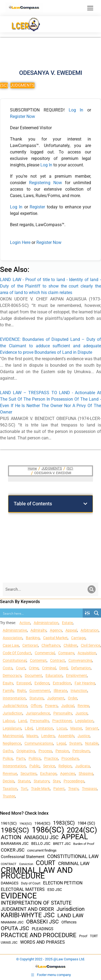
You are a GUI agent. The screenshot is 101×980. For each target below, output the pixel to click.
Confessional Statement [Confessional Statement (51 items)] (23, 857)
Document (33, 675)
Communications (39, 743)
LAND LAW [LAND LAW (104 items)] (70, 916)
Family (8, 691)
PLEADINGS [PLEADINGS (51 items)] (43, 929)
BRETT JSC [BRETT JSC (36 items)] (62, 844)
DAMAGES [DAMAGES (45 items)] (10, 883)
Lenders (48, 736)
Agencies (68, 773)
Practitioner (62, 721)
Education (54, 675)
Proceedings (74, 781)
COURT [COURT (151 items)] (46, 863)
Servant (92, 728)
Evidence (42, 683)
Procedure (70, 758)
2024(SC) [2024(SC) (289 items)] (82, 830)
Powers (51, 706)
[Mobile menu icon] (90, 8)
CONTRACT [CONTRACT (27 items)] (9, 864)
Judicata (83, 766)
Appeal (71, 630)
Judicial (68, 706)
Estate (67, 623)
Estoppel (24, 683)
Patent (59, 789)
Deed (63, 668)
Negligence (12, 743)
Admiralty (38, 630)
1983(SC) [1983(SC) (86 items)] (64, 823)
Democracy (12, 675)
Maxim (32, 736)
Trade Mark (40, 789)
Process (45, 751)
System (75, 743)
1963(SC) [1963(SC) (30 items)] (26, 824)
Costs (8, 668)
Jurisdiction (13, 713)
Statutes (36, 698)
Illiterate (60, 691)
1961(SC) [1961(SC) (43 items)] (9, 823)
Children (70, 645)
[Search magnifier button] (96, 613)
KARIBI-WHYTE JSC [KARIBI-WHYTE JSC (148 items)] (28, 915)
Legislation (84, 721)
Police (8, 758)
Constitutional (15, 660)
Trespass (89, 789)
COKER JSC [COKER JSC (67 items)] (13, 850)
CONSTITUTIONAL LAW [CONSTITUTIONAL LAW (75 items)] (73, 856)
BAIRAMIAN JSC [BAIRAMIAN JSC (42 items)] (15, 843)
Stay (56, 781)
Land (22, 721)
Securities (29, 773)
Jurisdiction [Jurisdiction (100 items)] (71, 909)
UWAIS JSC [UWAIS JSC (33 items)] (9, 943)
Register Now (22, 116)
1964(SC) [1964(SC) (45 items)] (42, 823)
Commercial (45, 653)
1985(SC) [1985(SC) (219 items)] (15, 830)
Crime (34, 668)
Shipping (86, 773)
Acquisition (87, 653)
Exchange (48, 773)
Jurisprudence (38, 713)
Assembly (66, 736)
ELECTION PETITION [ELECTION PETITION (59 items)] (63, 883)
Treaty (73, 789)
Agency (56, 630)
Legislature (12, 728)
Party (21, 758)
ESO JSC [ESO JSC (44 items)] (55, 890)
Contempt (38, 660)
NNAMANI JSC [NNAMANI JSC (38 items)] (12, 922)
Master (76, 728)
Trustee (9, 796)
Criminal (49, 668)
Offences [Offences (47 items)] (69, 922)
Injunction (79, 691)
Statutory (41, 781)
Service (49, 766)
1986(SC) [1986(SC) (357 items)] (48, 830)
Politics (35, 758)
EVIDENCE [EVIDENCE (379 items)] (19, 896)
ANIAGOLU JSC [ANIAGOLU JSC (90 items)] (41, 837)
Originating (26, 751)
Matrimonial (13, 736)
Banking (33, 638)
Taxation (10, 789)
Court (21, 668)
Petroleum (81, 751)
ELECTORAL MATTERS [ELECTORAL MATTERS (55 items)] (23, 890)
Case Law (11, 645)
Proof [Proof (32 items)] (83, 936)
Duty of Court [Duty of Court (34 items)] (31, 883)
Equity (8, 683)
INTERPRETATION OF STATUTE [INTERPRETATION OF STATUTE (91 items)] (36, 903)
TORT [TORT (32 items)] (94, 936)
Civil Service (90, 645)
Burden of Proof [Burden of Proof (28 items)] (84, 844)
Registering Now (46, 183)
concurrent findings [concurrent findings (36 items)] (42, 850)
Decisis (8, 781)
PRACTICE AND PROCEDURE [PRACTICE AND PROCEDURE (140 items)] (39, 935)
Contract (58, 660)
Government (40, 691)
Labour (9, 721)
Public (34, 766)
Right (21, 691)
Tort (24, 789)
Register (38, 207)
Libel (29, 728)
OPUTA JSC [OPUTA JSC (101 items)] (15, 928)
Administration (46, 623)
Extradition (62, 683)
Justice (81, 713)
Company (66, 653)
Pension (62, 751)
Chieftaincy (51, 645)
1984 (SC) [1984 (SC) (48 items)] (86, 823)
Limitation (45, 728)
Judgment (56, 698)
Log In (76, 110)
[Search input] (42, 613)
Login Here (20, 242)
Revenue (10, 773)
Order (72, 698)
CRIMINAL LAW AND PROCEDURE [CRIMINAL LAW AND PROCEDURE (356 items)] (37, 873)
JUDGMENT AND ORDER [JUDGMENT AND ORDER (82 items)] (27, 909)
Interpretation (14, 698)
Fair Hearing (85, 683)
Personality (63, 713)
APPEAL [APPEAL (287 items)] (75, 837)
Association (13, 638)
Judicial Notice (15, 706)
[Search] (92, 589)
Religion (65, 766)
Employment (76, 675)
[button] (85, 504)
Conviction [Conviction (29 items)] (26, 864)
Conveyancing (80, 660)
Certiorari (30, 645)
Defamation (81, 668)
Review (83, 706)
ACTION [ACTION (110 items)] (11, 837)
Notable (92, 743)
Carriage (78, 638)
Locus (62, 728)
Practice (51, 758)
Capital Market (55, 638)
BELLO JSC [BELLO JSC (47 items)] (41, 844)
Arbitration (90, 630)
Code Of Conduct (17, 653)
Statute (24, 781)
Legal (61, 743)
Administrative (15, 630)
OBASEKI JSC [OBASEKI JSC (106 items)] (42, 922)
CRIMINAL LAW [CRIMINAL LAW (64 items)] (74, 864)
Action (25, 623)
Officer (36, 706)
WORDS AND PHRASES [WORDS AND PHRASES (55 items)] (43, 942)
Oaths (8, 751)
